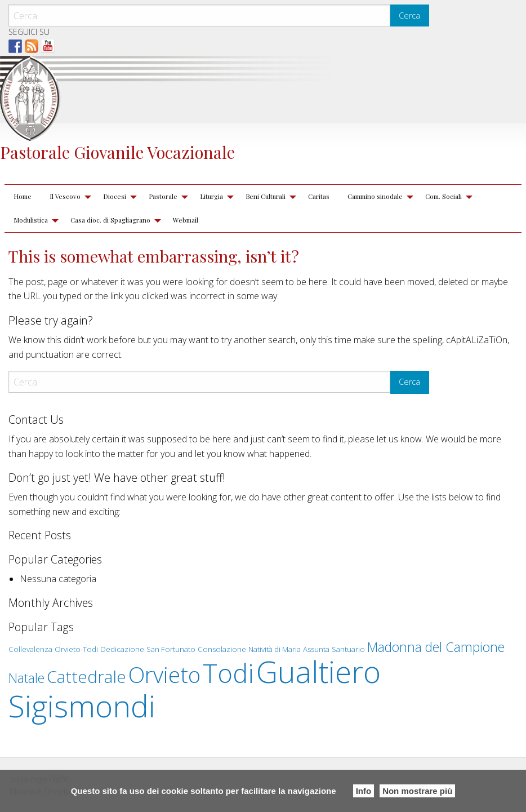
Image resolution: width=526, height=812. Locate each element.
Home (23, 196)
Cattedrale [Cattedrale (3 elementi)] (86, 676)
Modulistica (31, 220)
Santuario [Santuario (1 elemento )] (348, 649)
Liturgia (211, 196)
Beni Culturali (266, 196)
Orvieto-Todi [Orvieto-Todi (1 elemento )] (76, 649)
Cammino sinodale (375, 196)
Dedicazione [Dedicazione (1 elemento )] (122, 649)
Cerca (409, 15)
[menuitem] (23, 197)
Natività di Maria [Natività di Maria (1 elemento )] (275, 649)
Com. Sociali (443, 196)
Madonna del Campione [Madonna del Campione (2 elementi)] (436, 647)
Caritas (319, 196)
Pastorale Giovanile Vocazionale (117, 152)
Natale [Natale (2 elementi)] (26, 678)
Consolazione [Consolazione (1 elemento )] (222, 649)
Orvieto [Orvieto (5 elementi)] (164, 675)
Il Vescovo (65, 196)
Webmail (186, 220)
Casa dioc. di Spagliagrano (110, 220)
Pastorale (163, 196)
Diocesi (115, 196)
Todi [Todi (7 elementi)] (228, 673)
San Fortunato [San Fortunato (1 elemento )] (171, 649)
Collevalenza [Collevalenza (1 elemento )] (30, 649)
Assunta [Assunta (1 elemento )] (316, 649)
